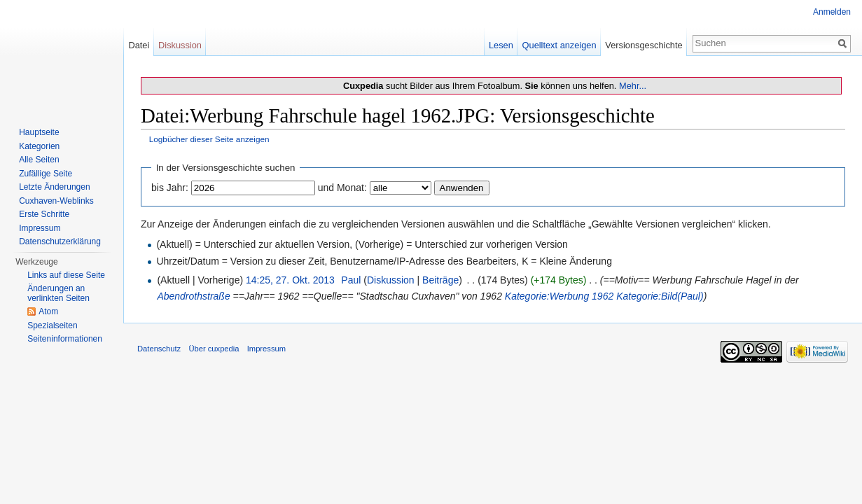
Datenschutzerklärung (60, 241)
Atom (48, 311)
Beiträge (440, 280)
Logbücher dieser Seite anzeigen (209, 139)
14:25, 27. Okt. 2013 (290, 280)
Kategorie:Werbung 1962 (559, 296)
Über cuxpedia (214, 349)
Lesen (501, 45)
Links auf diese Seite (66, 275)
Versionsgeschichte (644, 45)
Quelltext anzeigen (559, 45)
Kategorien (39, 146)
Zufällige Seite (46, 174)
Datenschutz (159, 349)
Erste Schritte (44, 214)
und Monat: (342, 188)
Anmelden (832, 12)
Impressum (40, 228)
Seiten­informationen (65, 339)
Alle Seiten (39, 160)
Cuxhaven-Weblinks (56, 201)
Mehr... (633, 86)
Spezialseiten (52, 325)
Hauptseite (39, 132)
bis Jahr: (170, 188)
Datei (139, 45)
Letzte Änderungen (54, 187)
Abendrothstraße (193, 296)
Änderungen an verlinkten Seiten (58, 293)
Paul (351, 280)
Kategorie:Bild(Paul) (660, 296)
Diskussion (391, 280)
